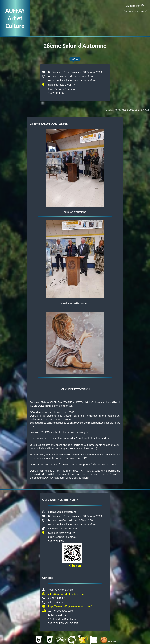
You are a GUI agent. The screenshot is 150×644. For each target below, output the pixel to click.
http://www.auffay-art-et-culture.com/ (70, 606)
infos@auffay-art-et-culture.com (66, 594)
